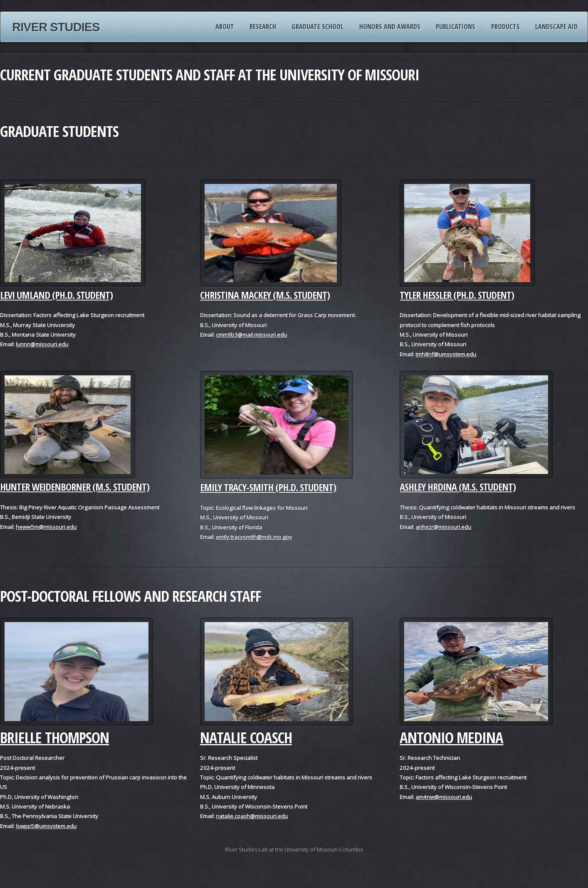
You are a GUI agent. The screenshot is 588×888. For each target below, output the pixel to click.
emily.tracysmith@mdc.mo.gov (254, 537)
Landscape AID (556, 26)
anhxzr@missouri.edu (443, 527)
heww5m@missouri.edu (46, 527)
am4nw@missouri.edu (444, 797)
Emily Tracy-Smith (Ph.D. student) (268, 487)
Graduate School (317, 26)
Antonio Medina (451, 737)
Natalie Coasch (246, 737)
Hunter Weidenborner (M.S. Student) (75, 487)
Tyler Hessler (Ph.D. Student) (457, 295)
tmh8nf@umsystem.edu (446, 354)
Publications (456, 26)
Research (263, 26)
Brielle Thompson (54, 737)
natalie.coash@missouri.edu (252, 816)
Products (505, 26)
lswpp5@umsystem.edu (46, 826)
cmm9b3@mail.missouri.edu (251, 335)
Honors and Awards (390, 26)
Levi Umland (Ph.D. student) (56, 295)
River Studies (56, 27)
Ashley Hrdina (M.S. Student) (458, 487)
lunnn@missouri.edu (42, 344)
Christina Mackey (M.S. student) (265, 295)
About (225, 26)
